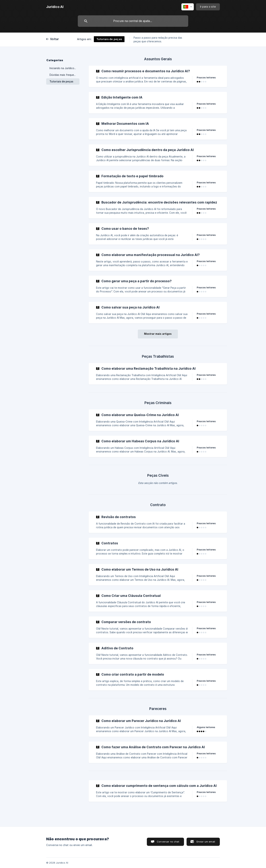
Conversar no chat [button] (168, 842)
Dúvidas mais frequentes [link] (64, 75)
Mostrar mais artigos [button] (158, 334)
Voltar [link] (55, 39)
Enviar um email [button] (206, 842)
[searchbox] (133, 21)
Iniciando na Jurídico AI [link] (63, 68)
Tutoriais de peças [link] (61, 82)
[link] (158, 76)
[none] (55, 7)
